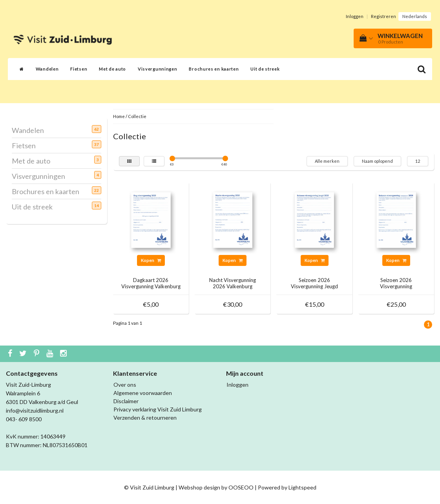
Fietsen (79, 69)
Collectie (137, 116)
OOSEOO (241, 487)
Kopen (151, 260)
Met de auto (112, 69)
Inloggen (355, 16)
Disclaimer (126, 401)
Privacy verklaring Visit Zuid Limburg (158, 409)
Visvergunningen (158, 69)
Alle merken (327, 161)
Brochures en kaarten (214, 69)
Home (119, 116)
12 (418, 161)
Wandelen (47, 69)
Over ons (125, 385)
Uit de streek (265, 69)
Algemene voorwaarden (143, 393)
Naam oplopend (377, 161)
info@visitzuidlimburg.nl (35, 410)
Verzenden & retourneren (145, 418)
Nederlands (415, 16)
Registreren (383, 16)
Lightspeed (302, 487)
